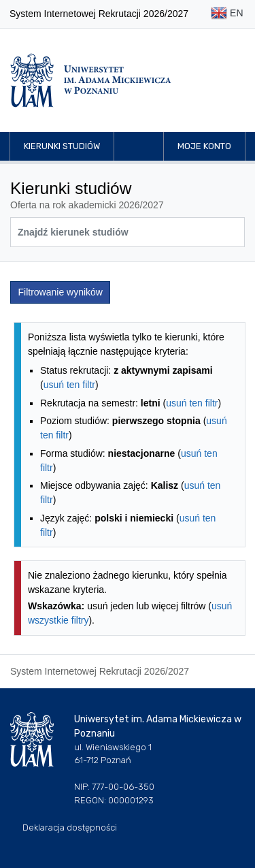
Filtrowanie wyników (61, 292)
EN (227, 14)
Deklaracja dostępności (70, 827)
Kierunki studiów (62, 146)
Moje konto (204, 146)
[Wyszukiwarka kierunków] (128, 232)
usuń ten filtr (69, 385)
